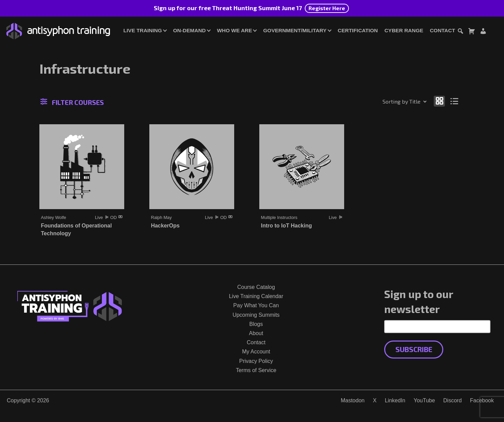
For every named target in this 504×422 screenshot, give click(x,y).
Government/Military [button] (295, 30)
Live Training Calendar (256, 296)
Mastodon (353, 400)
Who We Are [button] (234, 30)
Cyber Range (404, 30)
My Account (256, 352)
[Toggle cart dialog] (471, 32)
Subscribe (414, 349)
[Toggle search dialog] (460, 32)
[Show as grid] (440, 101)
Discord (452, 400)
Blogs (256, 324)
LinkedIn (395, 400)
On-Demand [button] (189, 30)
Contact (442, 30)
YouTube (424, 400)
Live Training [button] (143, 30)
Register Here (327, 8)
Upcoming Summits (256, 315)
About (256, 333)
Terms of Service (256, 370)
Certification (358, 30)
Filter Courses (72, 102)
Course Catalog (256, 287)
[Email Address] (437, 327)
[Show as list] (454, 101)
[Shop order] (390, 102)
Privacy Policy (256, 361)
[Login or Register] (483, 32)
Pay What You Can (256, 305)
